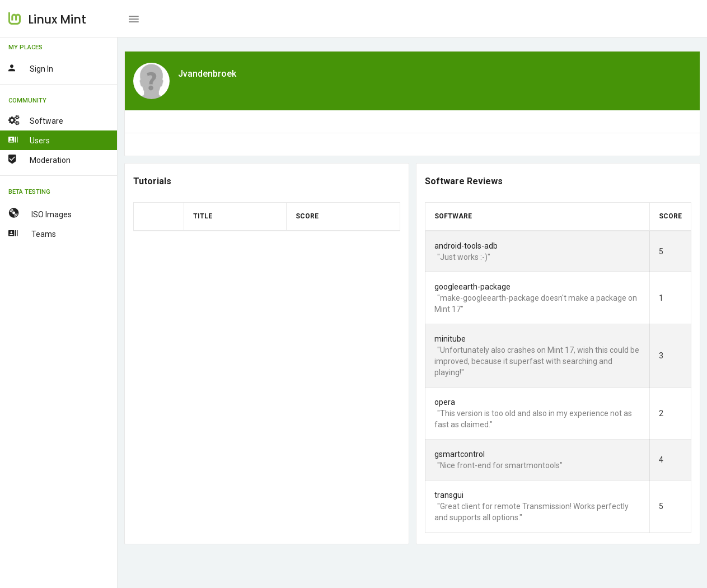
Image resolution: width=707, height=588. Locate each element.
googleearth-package (472, 287)
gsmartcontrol (460, 454)
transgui (449, 495)
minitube (450, 339)
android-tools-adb (466, 246)
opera (445, 402)
